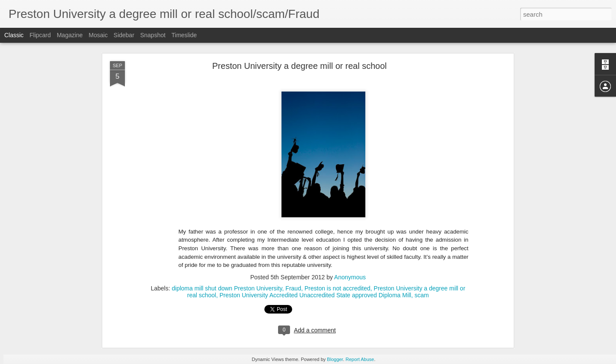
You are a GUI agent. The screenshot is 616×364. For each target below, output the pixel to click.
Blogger (335, 359)
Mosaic (98, 35)
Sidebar (124, 35)
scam (422, 295)
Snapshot (153, 35)
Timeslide (184, 35)
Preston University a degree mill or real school (299, 66)
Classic (14, 35)
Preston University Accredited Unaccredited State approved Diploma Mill (315, 295)
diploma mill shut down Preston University (227, 288)
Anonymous (350, 277)
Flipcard (40, 35)
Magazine (70, 35)
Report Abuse (360, 359)
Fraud (293, 288)
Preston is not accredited (338, 288)
